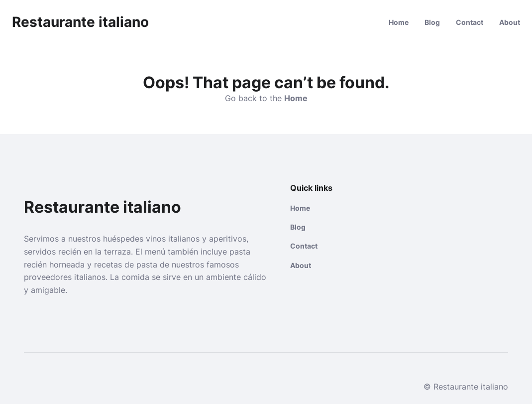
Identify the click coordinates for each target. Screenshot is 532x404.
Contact (470, 22)
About (510, 22)
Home (399, 22)
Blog (432, 22)
